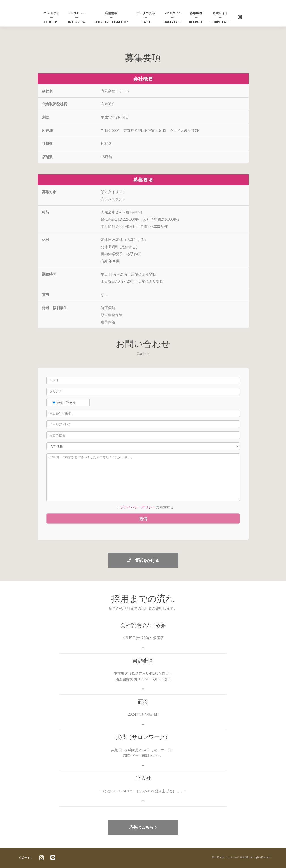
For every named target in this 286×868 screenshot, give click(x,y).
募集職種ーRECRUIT (196, 17)
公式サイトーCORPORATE (220, 17)
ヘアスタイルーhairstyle (172, 17)
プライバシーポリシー (138, 507)
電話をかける (143, 560)
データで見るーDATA (146, 17)
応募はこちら (143, 827)
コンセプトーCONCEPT (52, 17)
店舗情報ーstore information (111, 17)
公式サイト (26, 858)
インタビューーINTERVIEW (77, 17)
